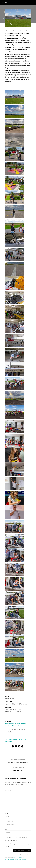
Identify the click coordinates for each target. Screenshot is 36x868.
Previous (7, 23)
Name (7, 813)
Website (7, 829)
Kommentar (9, 790)
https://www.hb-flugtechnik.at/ (13, 726)
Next (11, 23)
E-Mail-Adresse (9, 821)
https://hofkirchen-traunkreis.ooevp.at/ (15, 724)
